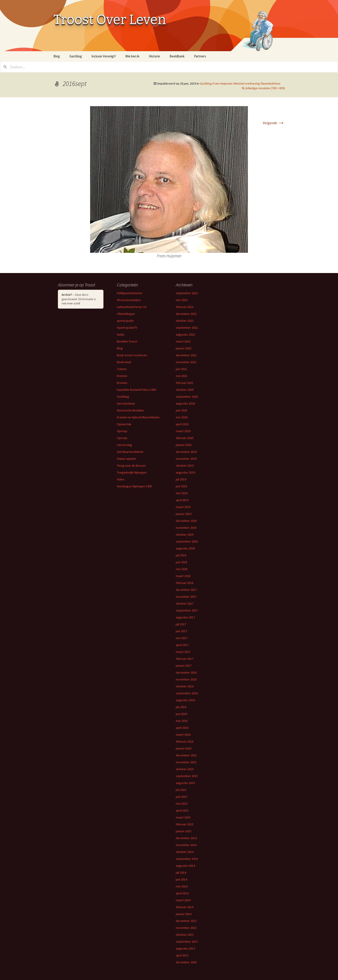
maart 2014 (183, 900)
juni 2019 (181, 486)
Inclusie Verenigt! (104, 56)
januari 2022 (184, 348)
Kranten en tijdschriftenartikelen (138, 417)
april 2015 (182, 810)
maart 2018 (183, 576)
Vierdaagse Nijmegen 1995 (134, 486)
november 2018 (186, 528)
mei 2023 (182, 300)
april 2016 (182, 728)
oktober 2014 (185, 852)
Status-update (126, 459)
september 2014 (187, 859)
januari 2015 (184, 831)
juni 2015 (181, 797)
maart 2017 (183, 652)
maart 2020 (183, 431)
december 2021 (186, 355)
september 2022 (187, 328)
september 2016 (187, 693)
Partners (200, 56)
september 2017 (187, 610)
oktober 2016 (185, 686)
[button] (169, 179)
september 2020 (187, 397)
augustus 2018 (185, 548)
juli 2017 (181, 624)
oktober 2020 (185, 390)
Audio (121, 334)
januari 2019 (184, 514)
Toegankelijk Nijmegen (132, 472)
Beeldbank (177, 56)
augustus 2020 (185, 403)
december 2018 (186, 521)
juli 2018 (181, 555)
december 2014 (186, 838)
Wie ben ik (132, 56)
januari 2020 (184, 445)
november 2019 (186, 459)
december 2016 (186, 672)
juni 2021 (181, 369)
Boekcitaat (124, 362)
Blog (57, 56)
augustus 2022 (185, 334)
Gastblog (76, 56)
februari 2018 (185, 583)
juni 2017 (181, 631)
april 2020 (182, 424)
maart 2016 (183, 735)
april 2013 (182, 955)
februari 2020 (185, 438)
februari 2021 (185, 383)
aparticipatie (125, 321)
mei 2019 (182, 493)
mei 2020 (182, 417)
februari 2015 (185, 824)
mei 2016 (182, 721)
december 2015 (186, 755)
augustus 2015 (185, 783)
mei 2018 (182, 569)
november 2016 (186, 679)
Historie (154, 56)
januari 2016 (184, 748)
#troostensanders (129, 300)
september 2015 (187, 776)
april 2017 (182, 645)
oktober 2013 (185, 935)
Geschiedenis (126, 403)
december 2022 (186, 314)
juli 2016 (181, 707)
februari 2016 (185, 741)
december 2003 (186, 962)
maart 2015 (183, 817)
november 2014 (186, 845)
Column (122, 369)
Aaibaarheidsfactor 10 (132, 307)
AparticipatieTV (127, 328)
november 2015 (186, 762)
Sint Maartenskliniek (130, 452)
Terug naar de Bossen (131, 466)
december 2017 (186, 590)
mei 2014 (182, 886)
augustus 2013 (185, 948)
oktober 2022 (185, 321)
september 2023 (187, 293)
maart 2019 (183, 507)
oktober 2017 (185, 603)
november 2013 (186, 928)
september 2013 (187, 942)
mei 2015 (182, 804)
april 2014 (182, 893)
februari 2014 (185, 907)
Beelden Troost (127, 341)
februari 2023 (185, 307)
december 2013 (186, 921)
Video (121, 479)
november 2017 (186, 597)
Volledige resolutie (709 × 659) (265, 88)
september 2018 (187, 541)
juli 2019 (181, 479)
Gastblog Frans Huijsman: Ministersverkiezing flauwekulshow (240, 83)
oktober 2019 (185, 466)
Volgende (274, 123)
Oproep (122, 431)
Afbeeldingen (126, 314)
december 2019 (186, 452)
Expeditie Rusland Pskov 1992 (137, 390)
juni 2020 (181, 410)
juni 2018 (181, 562)
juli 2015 (181, 790)
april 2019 (182, 500)
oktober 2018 (185, 535)
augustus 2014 (185, 866)
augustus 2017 (185, 617)
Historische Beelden (130, 410)
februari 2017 (185, 659)
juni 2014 (181, 879)
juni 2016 (181, 714)
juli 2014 (181, 873)
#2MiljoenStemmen (130, 293)
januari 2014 (184, 914)
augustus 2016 (185, 700)
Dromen (122, 376)
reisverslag (124, 445)
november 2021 (186, 362)
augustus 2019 (185, 472)
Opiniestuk (124, 424)
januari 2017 (184, 666)
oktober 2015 (185, 769)
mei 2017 (182, 638)
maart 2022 (183, 341)
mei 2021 (182, 376)
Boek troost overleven (132, 355)
